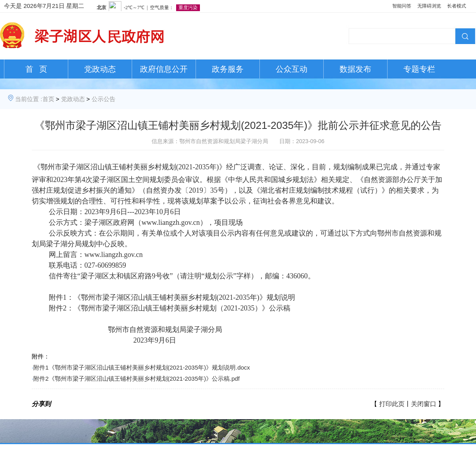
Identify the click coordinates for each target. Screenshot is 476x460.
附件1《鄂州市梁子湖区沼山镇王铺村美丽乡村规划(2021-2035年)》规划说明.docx (142, 367)
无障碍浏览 (429, 6)
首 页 (36, 69)
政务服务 (228, 69)
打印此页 (392, 404)
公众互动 (292, 69)
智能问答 (402, 6)
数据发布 (355, 69)
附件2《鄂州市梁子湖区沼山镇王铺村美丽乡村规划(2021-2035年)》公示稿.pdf (136, 379)
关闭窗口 (424, 404)
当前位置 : (29, 99)
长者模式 (457, 6)
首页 (48, 99)
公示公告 (104, 99)
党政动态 (100, 69)
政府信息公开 (164, 69)
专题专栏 (419, 69)
